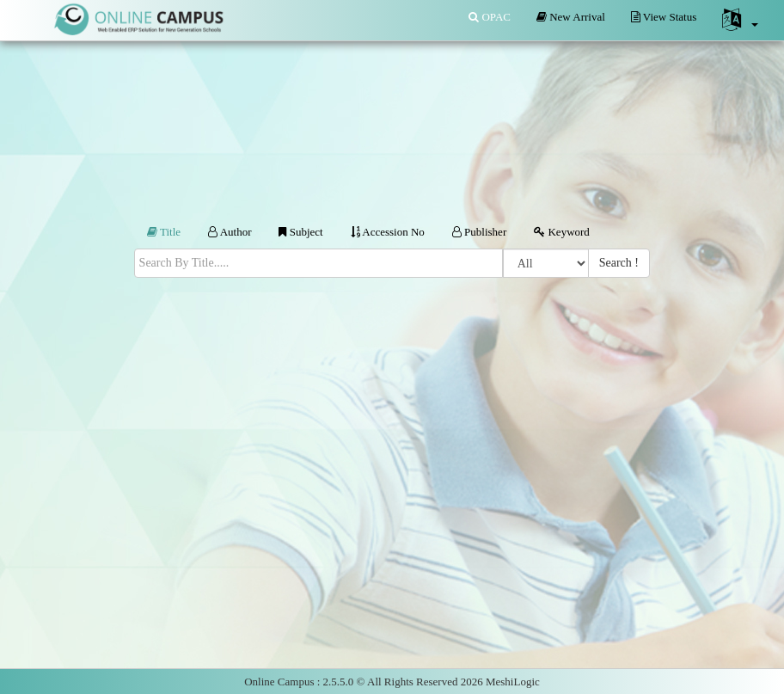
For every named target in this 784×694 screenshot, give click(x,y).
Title (164, 232)
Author (230, 232)
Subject (300, 232)
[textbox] (318, 263)
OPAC (490, 17)
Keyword (562, 232)
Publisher (479, 232)
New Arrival (571, 17)
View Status (664, 17)
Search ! (619, 263)
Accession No (388, 232)
